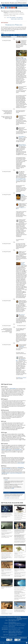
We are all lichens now (18, 556)
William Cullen (22, 315)
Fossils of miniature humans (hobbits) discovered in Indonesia (7, 534)
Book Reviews (21, 628)
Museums (20, 633)
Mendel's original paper (7, 450)
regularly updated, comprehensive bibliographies (12, 473)
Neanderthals (4, 610)
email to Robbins (21, 463)
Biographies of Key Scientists (20, 624)
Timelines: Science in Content (14, 623)
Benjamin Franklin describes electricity (23, 145)
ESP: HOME (2, 643)
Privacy (16, 634)
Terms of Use (11, 634)
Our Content (13, 620)
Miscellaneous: (5, 629)
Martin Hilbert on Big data (19, 589)
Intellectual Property (13, 635)
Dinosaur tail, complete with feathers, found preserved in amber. (6, 570)
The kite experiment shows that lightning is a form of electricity (21, 180)
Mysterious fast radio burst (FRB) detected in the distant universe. (19, 570)
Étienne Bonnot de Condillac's (22, 137)
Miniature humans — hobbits (7, 614)
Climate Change (5, 579)
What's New (24, 5)
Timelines (19, 5)
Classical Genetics (12, 5)
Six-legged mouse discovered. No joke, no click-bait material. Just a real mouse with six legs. (20, 611)
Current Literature (12, 625)
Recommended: (5, 628)
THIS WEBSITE (19, 18)
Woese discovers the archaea (6, 553)
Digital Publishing (17, 631)
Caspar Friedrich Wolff (20, 360)
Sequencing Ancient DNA (6, 576)
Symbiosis (16, 545)
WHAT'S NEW (14, 19)
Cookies (20, 634)
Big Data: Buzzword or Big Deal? (20, 587)
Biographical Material (13, 633)
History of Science (20, 632)
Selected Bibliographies (13, 628)
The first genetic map (18, 517)
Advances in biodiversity (6, 555)
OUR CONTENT (13, 18)
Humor (19, 629)
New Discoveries (12, 626)
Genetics (10, 631)
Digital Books (11, 624)
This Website (19, 620)
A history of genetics (18, 519)
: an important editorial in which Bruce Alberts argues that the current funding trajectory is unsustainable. (20, 532)
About (6, 5)
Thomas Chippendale (23, 195)
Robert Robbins (13, 388)
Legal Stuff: (6, 635)
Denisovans (4, 612)
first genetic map (18, 450)
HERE (13, 488)
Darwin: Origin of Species (19, 514)
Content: (6, 623)
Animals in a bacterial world (19, 558)
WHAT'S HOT (20, 19)
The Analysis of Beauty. (21, 208)
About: (7, 620)
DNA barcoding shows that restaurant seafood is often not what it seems (7, 558)
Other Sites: (6, 632)
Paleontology (4, 561)
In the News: (5, 626)
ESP (8, 18)
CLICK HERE (7, 498)
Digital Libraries (12, 632)
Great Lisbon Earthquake (23, 264)
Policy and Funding (21, 625)
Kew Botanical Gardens (22, 378)
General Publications (13, 629)
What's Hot (25, 6)
